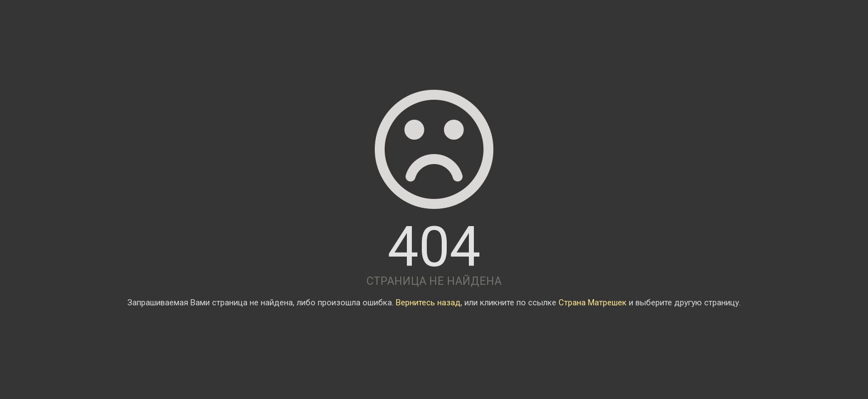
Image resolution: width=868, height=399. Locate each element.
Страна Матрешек (593, 303)
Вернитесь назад (428, 303)
